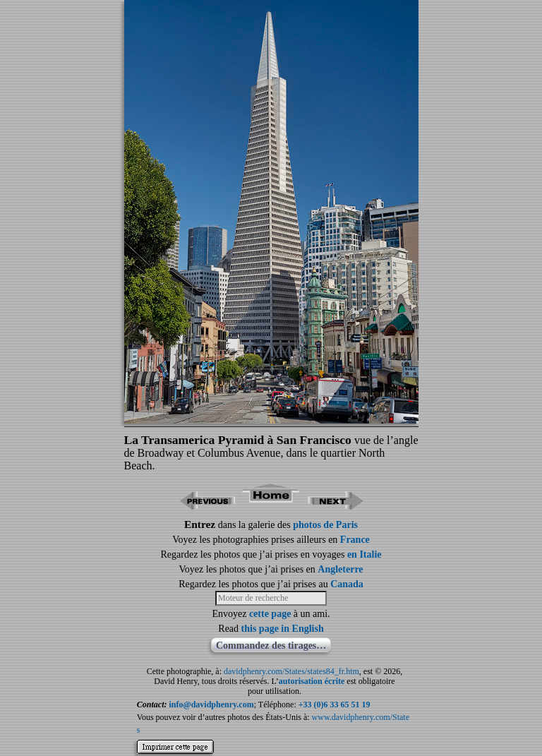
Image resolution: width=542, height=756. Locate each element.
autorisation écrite (312, 681)
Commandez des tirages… (271, 646)
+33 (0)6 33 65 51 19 (335, 704)
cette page (270, 614)
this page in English (283, 629)
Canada (347, 584)
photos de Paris (325, 525)
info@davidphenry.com (212, 704)
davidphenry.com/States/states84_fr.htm (291, 671)
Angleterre (340, 569)
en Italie (365, 554)
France (355, 540)
